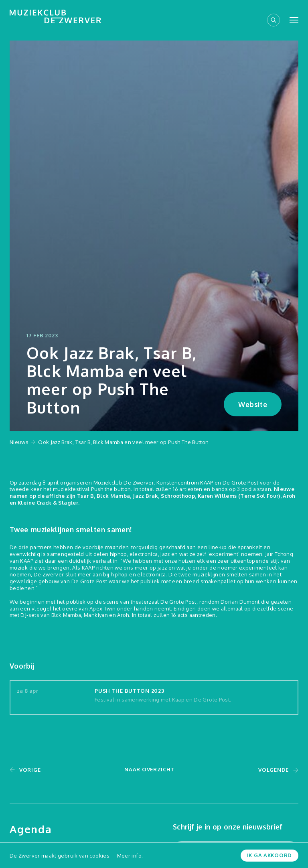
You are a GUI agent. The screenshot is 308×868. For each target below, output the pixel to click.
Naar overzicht (149, 770)
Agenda (31, 829)
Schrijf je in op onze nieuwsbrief (228, 827)
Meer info (129, 856)
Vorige (30, 770)
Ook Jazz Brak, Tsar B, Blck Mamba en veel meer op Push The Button (123, 442)
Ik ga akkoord (269, 855)
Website (253, 404)
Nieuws (19, 442)
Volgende (274, 770)
